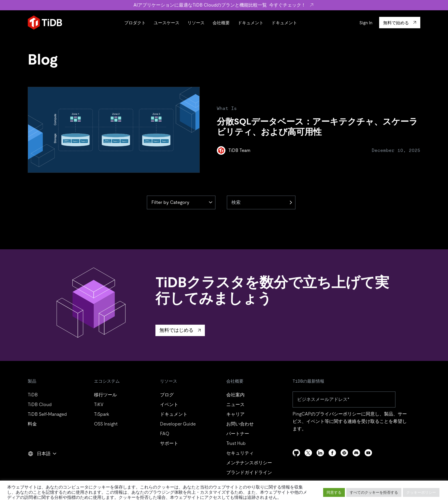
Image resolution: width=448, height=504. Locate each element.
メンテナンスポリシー (249, 463)
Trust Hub (236, 443)
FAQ (165, 434)
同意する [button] (334, 492)
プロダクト (135, 23)
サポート (169, 443)
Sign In (366, 23)
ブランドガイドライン (249, 472)
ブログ (167, 395)
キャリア (235, 414)
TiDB (33, 395)
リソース (196, 23)
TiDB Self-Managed (47, 414)
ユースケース (167, 23)
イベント (169, 404)
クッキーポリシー (421, 492)
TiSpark (102, 414)
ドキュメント (251, 23)
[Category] (181, 202)
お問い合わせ (240, 424)
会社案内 (235, 395)
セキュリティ (240, 453)
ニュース (235, 404)
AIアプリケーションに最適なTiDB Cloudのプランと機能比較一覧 (224, 5)
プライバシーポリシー (338, 414)
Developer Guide (178, 424)
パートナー (238, 434)
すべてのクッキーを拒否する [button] (374, 492)
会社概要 (221, 23)
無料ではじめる (176, 330)
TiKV (99, 404)
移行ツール (105, 395)
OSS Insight (106, 424)
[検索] (261, 202)
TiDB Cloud (40, 404)
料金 (32, 424)
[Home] (45, 23)
